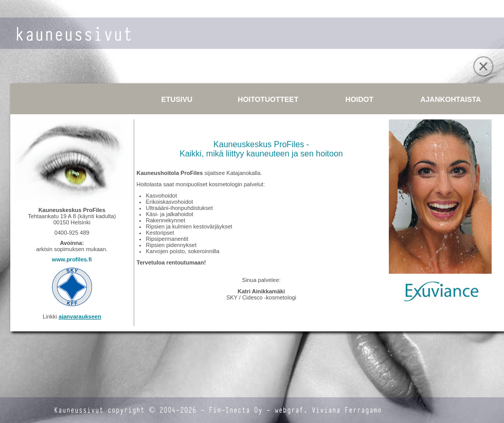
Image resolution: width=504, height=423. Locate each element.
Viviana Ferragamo (347, 410)
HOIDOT (359, 99)
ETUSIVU (177, 99)
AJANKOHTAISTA (451, 99)
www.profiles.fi (72, 259)
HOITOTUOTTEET (268, 99)
